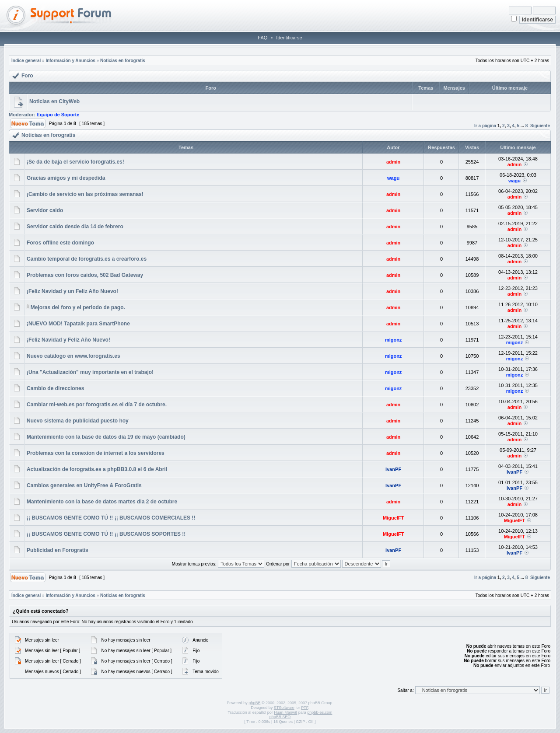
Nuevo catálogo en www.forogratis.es (73, 356)
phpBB (254, 703)
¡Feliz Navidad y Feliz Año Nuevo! (68, 340)
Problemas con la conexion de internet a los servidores (96, 453)
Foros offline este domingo (60, 243)
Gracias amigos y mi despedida (66, 178)
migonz (394, 340)
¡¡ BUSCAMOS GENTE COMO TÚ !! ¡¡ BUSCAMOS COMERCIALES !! (111, 518)
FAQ (262, 38)
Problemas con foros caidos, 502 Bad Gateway (85, 275)
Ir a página (485, 126)
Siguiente (540, 126)
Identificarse (289, 38)
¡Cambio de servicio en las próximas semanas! (85, 194)
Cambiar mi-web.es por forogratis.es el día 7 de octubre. (97, 405)
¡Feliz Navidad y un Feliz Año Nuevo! (72, 291)
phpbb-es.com (320, 712)
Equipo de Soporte (58, 115)
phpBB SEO (280, 717)
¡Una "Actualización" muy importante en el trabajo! (90, 372)
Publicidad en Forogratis (58, 550)
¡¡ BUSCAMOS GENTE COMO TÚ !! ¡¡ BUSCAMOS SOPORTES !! (106, 534)
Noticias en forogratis (123, 61)
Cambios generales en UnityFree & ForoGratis (84, 485)
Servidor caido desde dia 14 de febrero (75, 227)
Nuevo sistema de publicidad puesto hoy (78, 421)
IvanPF (393, 469)
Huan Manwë (285, 712)
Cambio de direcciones (55, 388)
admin (393, 162)
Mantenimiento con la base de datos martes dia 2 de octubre (102, 502)
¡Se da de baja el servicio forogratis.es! (75, 162)
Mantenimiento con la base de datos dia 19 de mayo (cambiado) (106, 437)
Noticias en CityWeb (54, 101)
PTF (304, 708)
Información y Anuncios (70, 61)
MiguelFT (393, 518)
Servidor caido (45, 210)
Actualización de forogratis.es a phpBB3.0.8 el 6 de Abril (97, 469)
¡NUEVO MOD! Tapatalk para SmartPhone (78, 324)
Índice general (26, 61)
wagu (393, 178)
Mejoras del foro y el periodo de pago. (78, 307)
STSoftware (284, 708)
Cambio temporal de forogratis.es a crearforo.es (87, 259)
